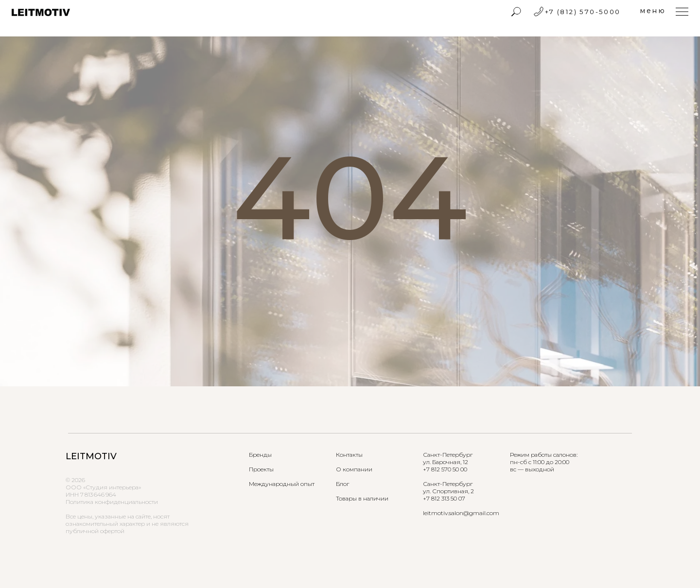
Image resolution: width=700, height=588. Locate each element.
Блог (342, 484)
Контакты (349, 455)
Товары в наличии (362, 498)
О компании (354, 469)
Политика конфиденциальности (112, 502)
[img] (516, 12)
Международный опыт (282, 484)
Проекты (261, 469)
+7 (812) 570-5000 (583, 12)
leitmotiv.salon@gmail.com (461, 513)
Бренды (260, 455)
